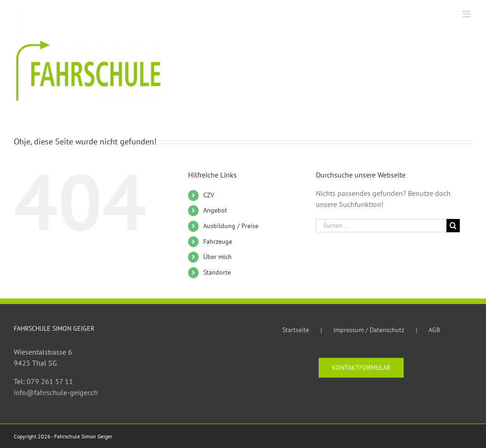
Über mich (217, 257)
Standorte (217, 272)
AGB (434, 330)
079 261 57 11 (50, 381)
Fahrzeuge (218, 241)
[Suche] (453, 226)
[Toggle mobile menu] (467, 14)
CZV (209, 195)
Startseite (296, 330)
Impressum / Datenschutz (369, 330)
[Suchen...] (381, 226)
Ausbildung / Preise (231, 226)
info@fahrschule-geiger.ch (56, 392)
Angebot (215, 210)
